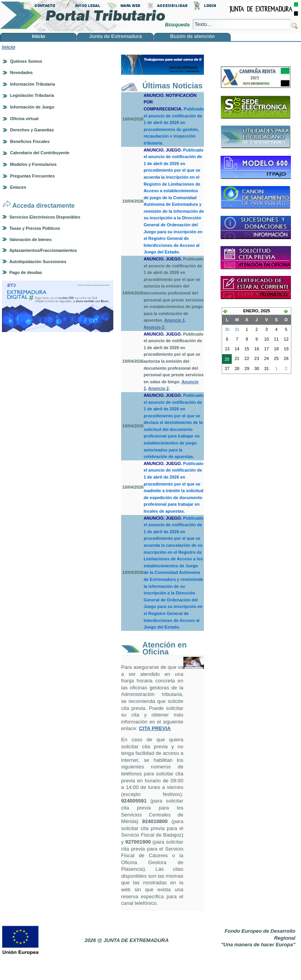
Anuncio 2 (154, 327)
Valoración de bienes (30, 239)
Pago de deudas (26, 272)
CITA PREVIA (155, 728)
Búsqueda (178, 25)
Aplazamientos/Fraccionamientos (43, 250)
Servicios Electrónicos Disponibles (45, 217)
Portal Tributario (83, 16)
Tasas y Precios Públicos (35, 228)
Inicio (9, 47)
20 (226, 360)
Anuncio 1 (175, 320)
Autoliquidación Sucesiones (38, 262)
